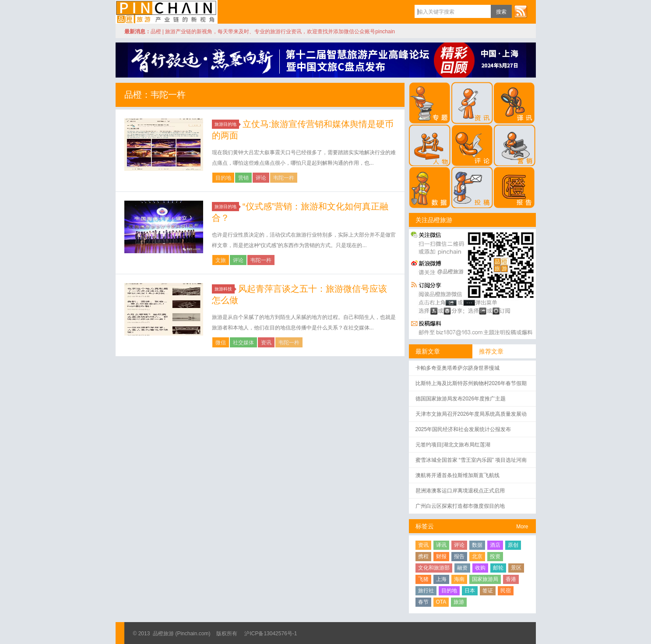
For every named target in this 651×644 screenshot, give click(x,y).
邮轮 (498, 568)
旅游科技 (225, 289)
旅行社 (426, 591)
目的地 (223, 178)
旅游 (459, 602)
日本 (470, 591)
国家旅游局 (485, 579)
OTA (441, 602)
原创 (513, 545)
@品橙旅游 (450, 272)
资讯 (266, 343)
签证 (488, 591)
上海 (441, 579)
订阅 (521, 11)
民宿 (506, 591)
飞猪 (423, 579)
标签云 (425, 526)
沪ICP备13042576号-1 (271, 633)
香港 (511, 579)
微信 (221, 343)
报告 (459, 556)
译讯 (441, 545)
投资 (495, 556)
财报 (441, 556)
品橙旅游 (167, 12)
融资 (462, 568)
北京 (477, 556)
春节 (423, 602)
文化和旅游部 (434, 568)
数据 (477, 545)
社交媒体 (243, 343)
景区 (516, 568)
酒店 (495, 545)
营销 (243, 178)
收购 (480, 568)
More (522, 527)
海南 (459, 579)
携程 (423, 556)
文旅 (221, 260)
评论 (261, 178)
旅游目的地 (227, 124)
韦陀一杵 (284, 178)
